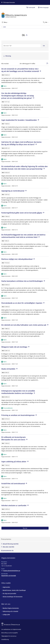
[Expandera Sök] (46, 22)
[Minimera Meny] (5, 22)
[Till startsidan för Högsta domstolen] (14, 15)
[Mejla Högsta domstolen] (11, 571)
